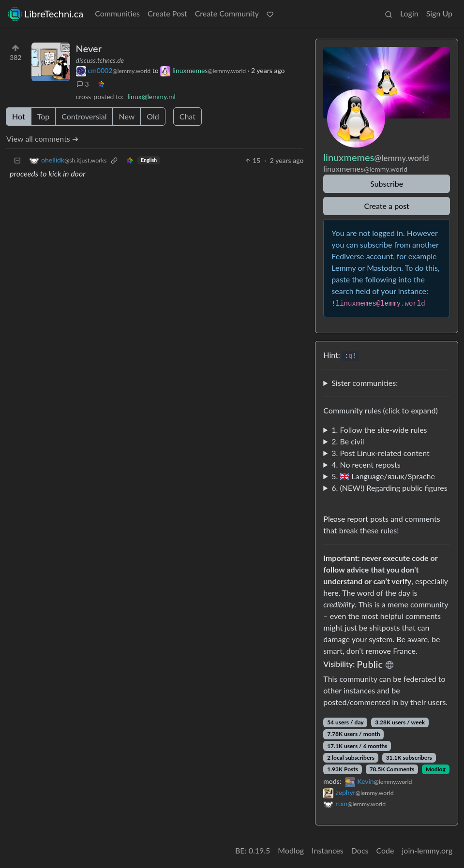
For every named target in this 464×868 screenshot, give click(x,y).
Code (385, 850)
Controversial (84, 116)
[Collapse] (17, 160)
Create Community (227, 13)
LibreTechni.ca (45, 14)
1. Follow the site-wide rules (379, 430)
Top (44, 116)
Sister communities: (365, 383)
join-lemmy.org (427, 850)
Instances (328, 850)
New (127, 116)
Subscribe (387, 184)
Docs (360, 850)
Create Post (167, 13)
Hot (19, 116)
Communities (117, 13)
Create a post (386, 206)
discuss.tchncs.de (100, 60)
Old (153, 116)
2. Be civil (348, 441)
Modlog (436, 769)
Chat (187, 116)
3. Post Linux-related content (381, 453)
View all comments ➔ (42, 139)
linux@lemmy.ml (151, 96)
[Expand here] (51, 62)
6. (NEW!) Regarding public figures (389, 488)
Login (409, 13)
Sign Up (439, 13)
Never (89, 48)
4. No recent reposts (366, 464)
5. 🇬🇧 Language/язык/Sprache (383, 476)
